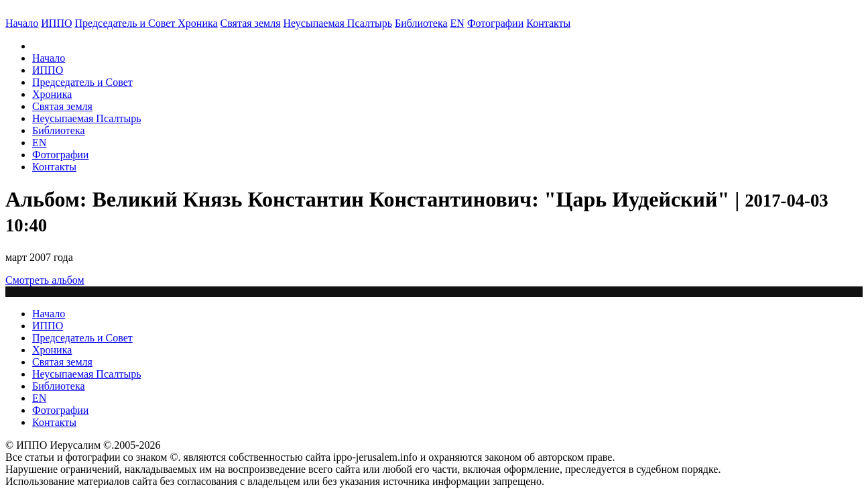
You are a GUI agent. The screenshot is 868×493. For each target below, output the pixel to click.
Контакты (54, 167)
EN (457, 23)
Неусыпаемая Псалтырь (338, 23)
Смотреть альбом (45, 280)
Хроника (197, 23)
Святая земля (251, 23)
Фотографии (60, 155)
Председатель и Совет (127, 23)
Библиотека (421, 23)
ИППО (56, 23)
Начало (22, 23)
